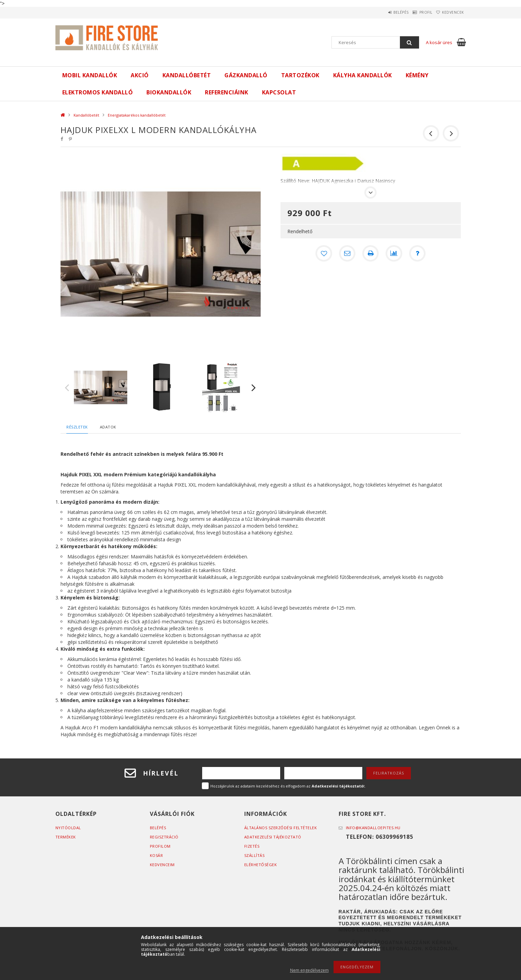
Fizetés (252, 846)
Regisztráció (164, 837)
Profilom (160, 846)
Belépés (385, 12)
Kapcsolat (279, 92)
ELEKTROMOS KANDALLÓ (98, 92)
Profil (416, 12)
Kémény (417, 75)
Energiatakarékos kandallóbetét (137, 115)
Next (254, 387)
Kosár (157, 855)
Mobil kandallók (90, 75)
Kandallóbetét (187, 75)
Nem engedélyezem (309, 970)
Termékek (66, 837)
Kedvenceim (162, 865)
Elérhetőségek (261, 865)
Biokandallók (169, 92)
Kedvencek (450, 12)
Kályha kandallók (363, 75)
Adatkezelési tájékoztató (273, 837)
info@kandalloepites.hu (373, 828)
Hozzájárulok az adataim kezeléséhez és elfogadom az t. (288, 786)
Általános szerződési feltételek (281, 828)
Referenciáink (227, 92)
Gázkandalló (246, 75)
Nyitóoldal (68, 828)
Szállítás (255, 855)
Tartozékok (300, 75)
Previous (67, 387)
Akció (140, 75)
